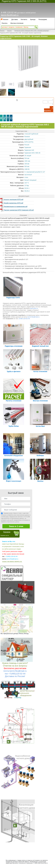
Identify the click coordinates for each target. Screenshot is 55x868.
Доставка (15, 19)
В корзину (49, 109)
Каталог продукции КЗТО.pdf (14, 199)
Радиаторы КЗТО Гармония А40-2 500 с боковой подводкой (31, 31)
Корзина (7, 532)
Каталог (6, 19)
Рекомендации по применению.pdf (16, 206)
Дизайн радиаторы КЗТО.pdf (13, 203)
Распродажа (43, 19)
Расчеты (5, 23)
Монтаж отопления (17, 23)
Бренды (33, 19)
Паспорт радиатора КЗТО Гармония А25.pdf (19, 210)
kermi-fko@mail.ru (10, 15)
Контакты (24, 19)
